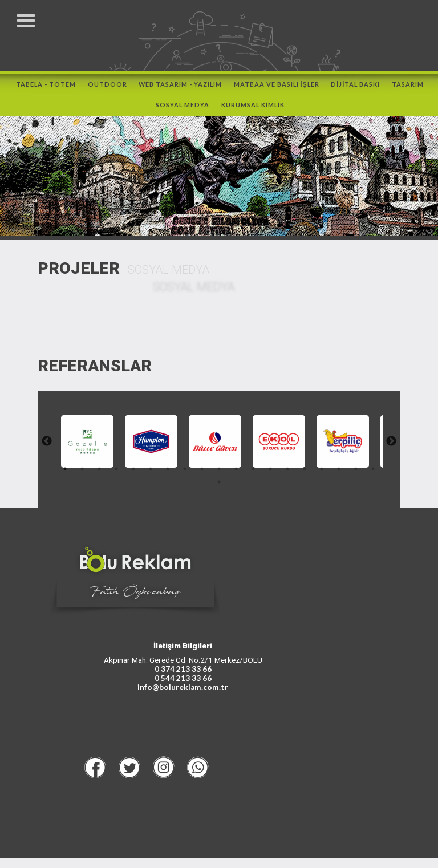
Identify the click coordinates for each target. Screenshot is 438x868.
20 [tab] (228, 486)
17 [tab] (347, 473)
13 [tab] (279, 473)
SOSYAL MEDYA (182, 111)
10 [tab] (228, 473)
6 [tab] (159, 473)
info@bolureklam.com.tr (183, 697)
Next (386, 446)
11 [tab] (245, 473)
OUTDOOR (108, 90)
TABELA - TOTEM (46, 90)
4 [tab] (125, 473)
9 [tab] (210, 473)
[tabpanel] (92, 446)
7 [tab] (176, 473)
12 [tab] (262, 473)
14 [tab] (296, 473)
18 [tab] (364, 473)
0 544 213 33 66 (183, 688)
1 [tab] (74, 473)
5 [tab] (142, 473)
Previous (52, 446)
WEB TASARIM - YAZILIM (180, 90)
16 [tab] (330, 473)
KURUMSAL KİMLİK (253, 111)
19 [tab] (210, 486)
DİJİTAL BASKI (355, 90)
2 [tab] (91, 473)
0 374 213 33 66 (183, 679)
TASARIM (408, 90)
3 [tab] (108, 473)
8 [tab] (193, 473)
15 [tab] (313, 473)
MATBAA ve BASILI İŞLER (277, 90)
